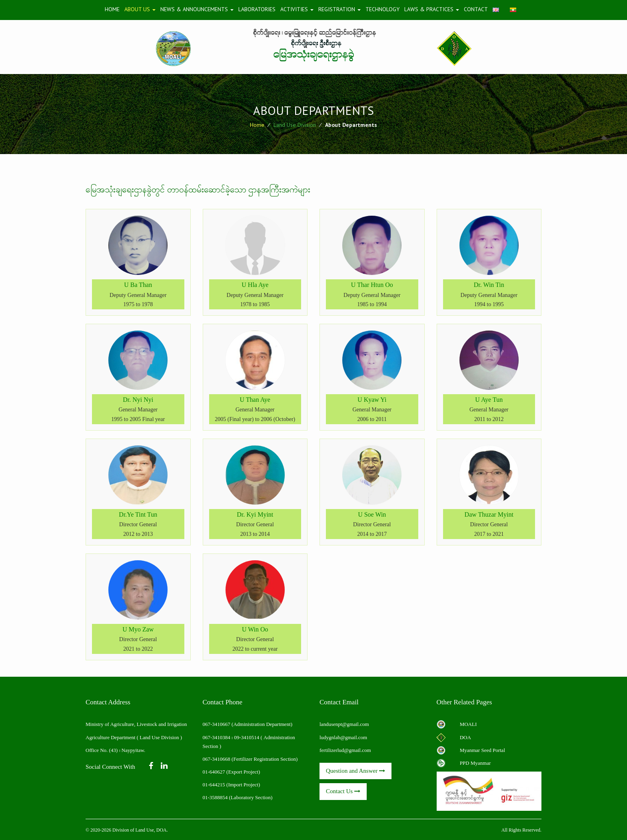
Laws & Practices (432, 9)
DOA (465, 737)
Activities (297, 9)
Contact (476, 9)
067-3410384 (217, 737)
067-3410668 (217, 759)
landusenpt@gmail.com (344, 724)
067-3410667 (217, 724)
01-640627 (214, 772)
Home (112, 9)
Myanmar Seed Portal (482, 750)
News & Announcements (197, 9)
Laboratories (257, 9)
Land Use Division (295, 125)
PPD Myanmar (475, 763)
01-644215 (214, 785)
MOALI (468, 724)
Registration (339, 9)
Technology (382, 9)
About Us (140, 9)
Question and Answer (355, 771)
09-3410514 (247, 737)
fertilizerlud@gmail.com (345, 750)
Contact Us (343, 791)
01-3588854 (215, 797)
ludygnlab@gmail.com (343, 737)
